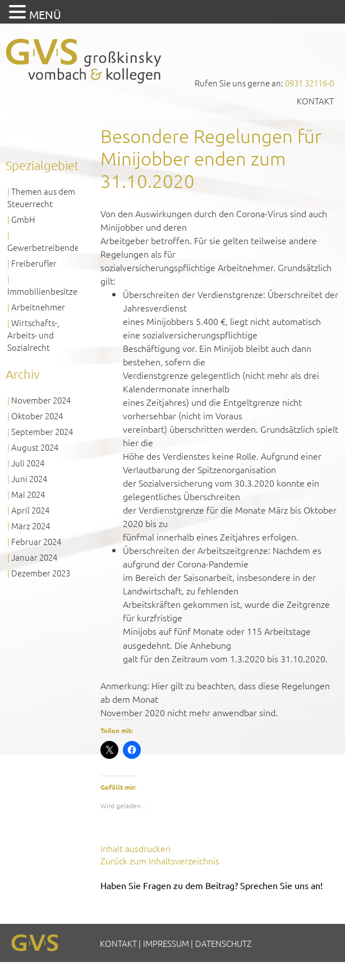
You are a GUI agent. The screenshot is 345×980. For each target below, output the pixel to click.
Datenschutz (223, 943)
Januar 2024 (34, 557)
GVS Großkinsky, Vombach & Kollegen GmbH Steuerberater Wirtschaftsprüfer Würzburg (84, 61)
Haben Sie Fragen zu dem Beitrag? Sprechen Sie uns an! (211, 885)
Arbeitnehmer (38, 307)
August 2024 (35, 447)
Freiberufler (34, 263)
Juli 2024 (28, 463)
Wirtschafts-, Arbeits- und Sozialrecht (33, 335)
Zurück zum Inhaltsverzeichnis (160, 860)
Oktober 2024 (37, 416)
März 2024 (31, 526)
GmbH (23, 219)
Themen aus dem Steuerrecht (41, 197)
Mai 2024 (28, 494)
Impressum (166, 943)
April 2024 (30, 510)
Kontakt (315, 101)
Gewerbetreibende (43, 247)
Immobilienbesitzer (44, 291)
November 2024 (41, 400)
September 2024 (42, 431)
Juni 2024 (29, 478)
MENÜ (45, 14)
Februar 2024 (36, 541)
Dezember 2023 (41, 573)
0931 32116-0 (309, 83)
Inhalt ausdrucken (135, 848)
